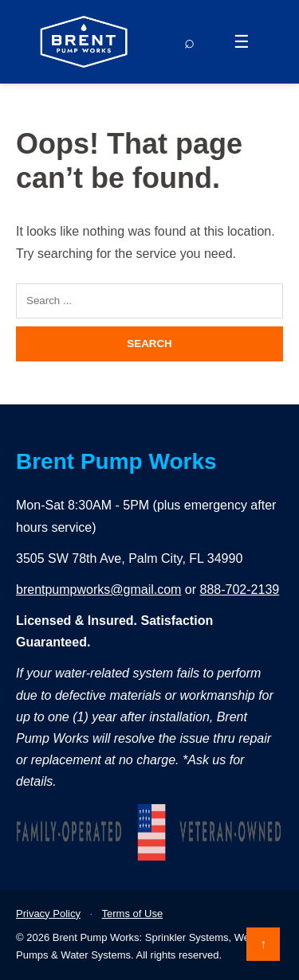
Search (149, 344)
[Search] (189, 42)
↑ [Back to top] (263, 944)
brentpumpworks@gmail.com (98, 590)
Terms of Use (133, 914)
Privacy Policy (48, 914)
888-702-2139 (240, 590)
